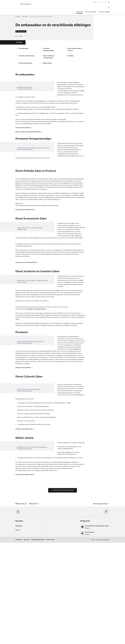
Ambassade (80, 12)
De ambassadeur (24, 92)
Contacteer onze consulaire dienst (36, 385)
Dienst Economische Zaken (27, 99)
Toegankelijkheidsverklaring (38, 641)
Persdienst (71, 99)
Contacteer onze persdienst (23, 453)
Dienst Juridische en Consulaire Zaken (49, 100)
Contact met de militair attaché (24, 576)
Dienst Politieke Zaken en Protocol (75, 93)
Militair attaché (48, 106)
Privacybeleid (19, 641)
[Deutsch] (102, 2)
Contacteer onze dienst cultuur (24, 520)
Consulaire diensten (91, 12)
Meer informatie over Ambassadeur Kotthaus (28, 183)
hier (46, 376)
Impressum (27, 641)
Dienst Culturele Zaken (26, 106)
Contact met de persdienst (23, 179)
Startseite (18, 17)
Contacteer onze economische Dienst (26, 328)
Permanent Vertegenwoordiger (49, 93)
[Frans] (106, 2)
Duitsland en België (104, 12)
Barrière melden (50, 641)
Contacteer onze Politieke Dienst (25, 267)
